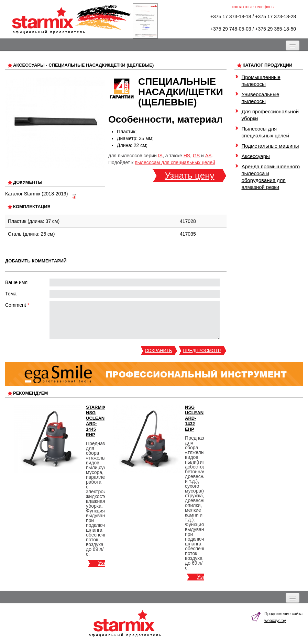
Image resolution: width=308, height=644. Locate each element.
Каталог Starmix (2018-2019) (36, 194)
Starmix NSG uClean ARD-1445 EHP (96, 421)
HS (187, 156)
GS (196, 156)
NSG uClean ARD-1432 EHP (194, 418)
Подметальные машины (270, 146)
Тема (11, 294)
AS (208, 156)
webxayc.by (275, 621)
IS (160, 156)
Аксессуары (29, 65)
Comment (17, 305)
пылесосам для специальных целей (175, 162)
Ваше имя (16, 282)
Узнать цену (189, 176)
